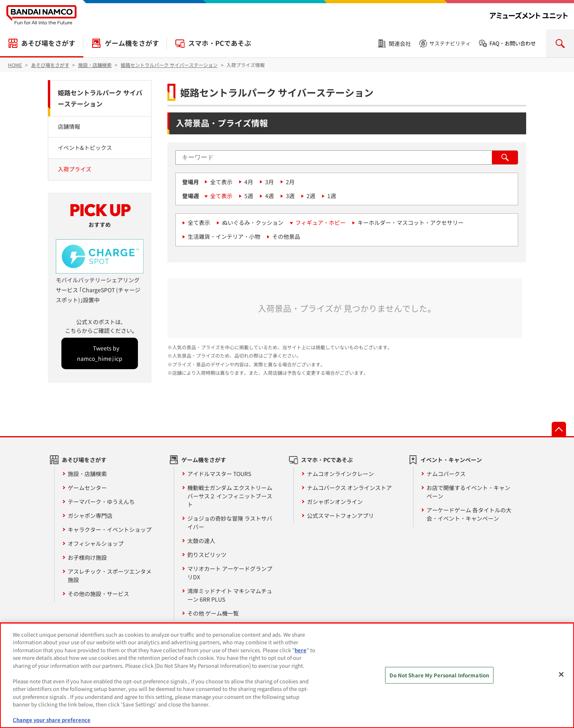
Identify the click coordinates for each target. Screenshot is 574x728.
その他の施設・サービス (98, 594)
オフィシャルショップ (96, 543)
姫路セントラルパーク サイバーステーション (100, 98)
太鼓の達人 (201, 541)
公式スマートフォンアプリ (340, 516)
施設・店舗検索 (87, 474)
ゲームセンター (87, 488)
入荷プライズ (75, 169)
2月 (290, 182)
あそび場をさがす (48, 43)
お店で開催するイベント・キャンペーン (468, 492)
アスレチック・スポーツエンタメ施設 (110, 576)
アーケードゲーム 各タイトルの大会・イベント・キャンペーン (469, 514)
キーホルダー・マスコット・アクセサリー (411, 222)
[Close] (561, 674)
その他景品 (286, 236)
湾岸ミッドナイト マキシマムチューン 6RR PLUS (230, 595)
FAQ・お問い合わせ (513, 43)
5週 (249, 196)
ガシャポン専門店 (90, 516)
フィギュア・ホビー (320, 222)
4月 (249, 182)
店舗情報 (69, 126)
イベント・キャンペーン (451, 460)
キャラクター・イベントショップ (110, 529)
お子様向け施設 (87, 557)
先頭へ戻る (559, 429)
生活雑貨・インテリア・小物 (224, 236)
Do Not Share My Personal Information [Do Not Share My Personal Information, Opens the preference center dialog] (439, 675)
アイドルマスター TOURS (219, 474)
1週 (332, 196)
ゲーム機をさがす (132, 43)
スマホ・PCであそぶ (220, 43)
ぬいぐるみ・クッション (253, 222)
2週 (311, 196)
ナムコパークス (446, 474)
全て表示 (221, 182)
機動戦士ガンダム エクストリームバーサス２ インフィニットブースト (230, 496)
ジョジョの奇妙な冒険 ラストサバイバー (230, 522)
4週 (269, 196)
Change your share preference (52, 720)
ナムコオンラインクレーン (340, 474)
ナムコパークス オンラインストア (349, 488)
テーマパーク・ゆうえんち (101, 502)
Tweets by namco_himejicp (100, 353)
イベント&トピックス (85, 148)
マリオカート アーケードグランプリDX (230, 573)
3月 (269, 182)
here (301, 650)
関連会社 (400, 43)
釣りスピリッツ (207, 555)
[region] (287, 675)
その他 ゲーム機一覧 (213, 613)
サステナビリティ (450, 43)
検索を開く (560, 43)
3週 (290, 196)
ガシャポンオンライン (335, 502)
